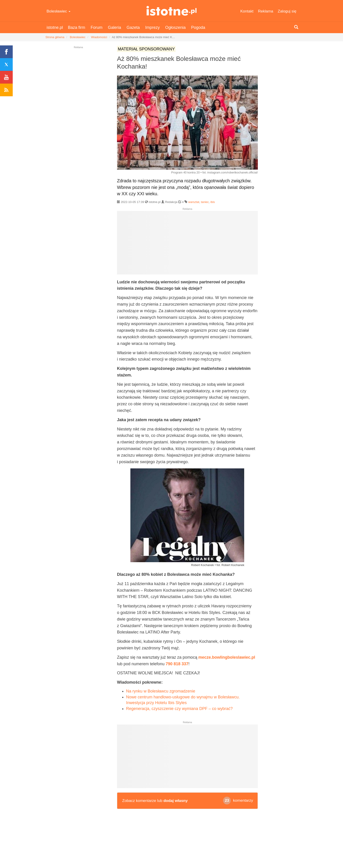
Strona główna (55, 37)
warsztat (194, 202)
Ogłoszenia (175, 27)
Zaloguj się (287, 11)
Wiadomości (99, 37)
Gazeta (133, 27)
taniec (205, 202)
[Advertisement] (187, 245)
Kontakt (247, 11)
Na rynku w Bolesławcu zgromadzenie (161, 691)
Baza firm (77, 27)
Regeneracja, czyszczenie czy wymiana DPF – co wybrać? (179, 709)
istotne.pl (172, 11)
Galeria (114, 27)
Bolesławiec (58, 11)
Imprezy (152, 27)
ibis (213, 202)
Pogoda (198, 27)
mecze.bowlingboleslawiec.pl (227, 657)
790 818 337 (177, 664)
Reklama (266, 11)
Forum (97, 27)
